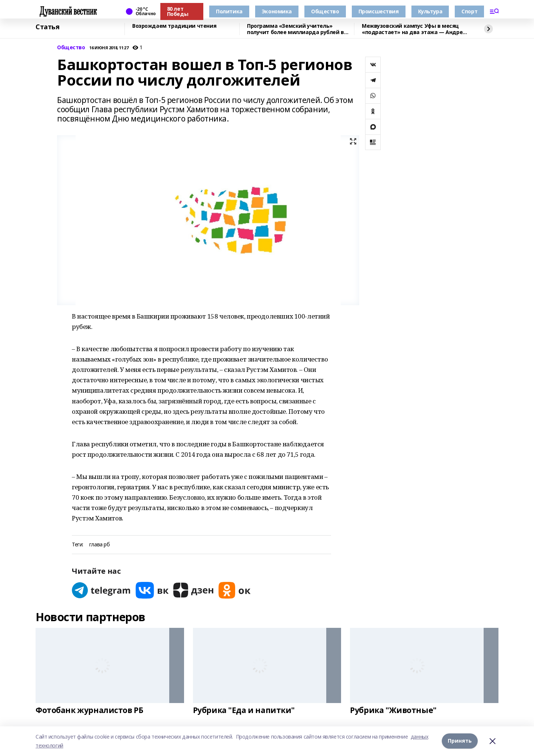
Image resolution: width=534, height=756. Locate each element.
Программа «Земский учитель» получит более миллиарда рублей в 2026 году (296, 29)
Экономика (277, 11)
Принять (460, 741)
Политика (229, 11)
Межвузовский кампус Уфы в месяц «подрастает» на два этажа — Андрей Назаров (414, 29)
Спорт (469, 11)
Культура (430, 11)
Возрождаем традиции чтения (174, 26)
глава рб (100, 545)
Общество (325, 11)
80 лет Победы (178, 11)
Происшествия (379, 11)
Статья (47, 27)
